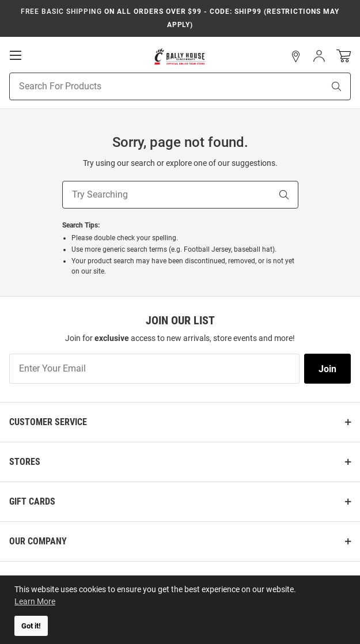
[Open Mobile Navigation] (16, 55)
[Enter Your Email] (154, 369)
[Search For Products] (152, 86)
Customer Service (48, 422)
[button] (296, 56)
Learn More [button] (35, 601)
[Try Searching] (166, 195)
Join (327, 369)
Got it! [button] (31, 626)
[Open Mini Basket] (344, 56)
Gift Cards (32, 501)
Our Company (38, 541)
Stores (25, 462)
